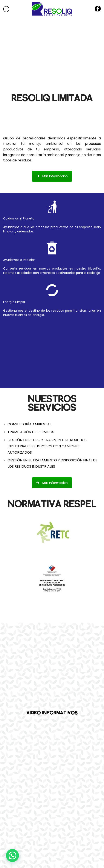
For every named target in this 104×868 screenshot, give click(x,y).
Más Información (52, 176)
